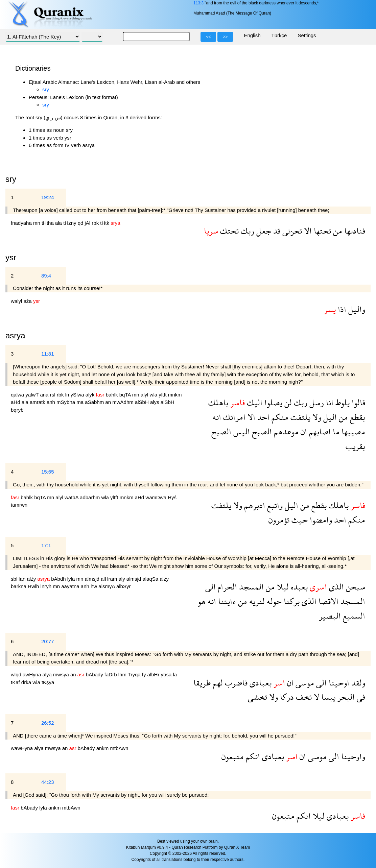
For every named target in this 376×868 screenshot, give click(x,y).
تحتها (321, 231)
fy (145, 674)
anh (52, 402)
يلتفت (299, 417)
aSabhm (95, 402)
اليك (254, 402)
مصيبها (352, 431)
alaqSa (151, 579)
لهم (217, 683)
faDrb (111, 674)
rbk (96, 223)
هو (202, 601)
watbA (72, 497)
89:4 (46, 276)
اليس (241, 431)
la (175, 674)
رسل (316, 402)
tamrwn (19, 505)
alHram (110, 579)
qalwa (18, 395)
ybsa (167, 674)
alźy (32, 579)
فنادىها (354, 231)
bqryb (17, 410)
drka (27, 682)
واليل (356, 309)
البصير (330, 616)
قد (276, 231)
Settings (307, 35)
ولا (316, 417)
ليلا (282, 587)
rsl (53, 395)
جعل (263, 231)
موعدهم (285, 431)
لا (315, 697)
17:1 (46, 545)
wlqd (17, 674)
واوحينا (352, 756)
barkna (19, 586)
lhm (123, 674)
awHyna (32, 674)
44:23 (48, 782)
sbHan (19, 579)
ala (59, 223)
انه (217, 417)
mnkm (175, 395)
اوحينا (338, 683)
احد (262, 417)
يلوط (342, 402)
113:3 (198, 3)
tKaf (16, 682)
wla (154, 395)
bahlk (113, 395)
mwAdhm (124, 402)
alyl (145, 395)
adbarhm (90, 497)
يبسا (327, 697)
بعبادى (260, 683)
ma (81, 402)
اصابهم (319, 431)
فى (360, 697)
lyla (72, 579)
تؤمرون (279, 520)
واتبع (274, 505)
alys (155, 402)
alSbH (143, 402)
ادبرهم (254, 505)
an (109, 402)
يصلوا (272, 402)
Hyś (172, 497)
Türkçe (279, 35)
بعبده (298, 587)
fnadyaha (22, 223)
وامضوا (320, 520)
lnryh (47, 586)
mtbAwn (119, 748)
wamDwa (157, 497)
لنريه (256, 601)
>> (225, 37)
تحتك (228, 231)
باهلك (218, 402)
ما (335, 431)
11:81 (48, 354)
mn (37, 223)
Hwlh (34, 586)
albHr (154, 674)
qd (81, 223)
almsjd (93, 579)
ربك (246, 231)
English (252, 35)
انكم (252, 756)
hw (95, 586)
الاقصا (327, 601)
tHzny (70, 223)
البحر (345, 697)
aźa (28, 301)
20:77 (48, 641)
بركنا (291, 601)
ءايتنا (226, 601)
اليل (329, 417)
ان (303, 431)
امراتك (233, 417)
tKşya (48, 682)
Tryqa (135, 674)
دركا (286, 697)
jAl (88, 223)
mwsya (62, 674)
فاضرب (235, 683)
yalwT (33, 395)
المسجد (250, 587)
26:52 (48, 723)
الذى (335, 587)
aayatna (71, 586)
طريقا (202, 683)
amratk (38, 402)
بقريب (355, 446)
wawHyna (22, 748)
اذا (341, 309)
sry (46, 89)
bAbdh (59, 579)
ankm (103, 748)
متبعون (233, 756)
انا (329, 402)
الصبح (261, 431)
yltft (163, 395)
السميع (353, 616)
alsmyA (107, 586)
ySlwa (78, 395)
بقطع (357, 417)
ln (68, 395)
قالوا (357, 402)
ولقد (357, 683)
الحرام (226, 587)
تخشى (257, 697)
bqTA (126, 395)
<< (208, 37)
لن (287, 402)
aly (123, 579)
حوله (273, 601)
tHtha (48, 223)
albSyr (124, 586)
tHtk (105, 223)
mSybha (66, 402)
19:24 (48, 197)
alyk (91, 395)
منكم (279, 417)
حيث (299, 520)
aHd (16, 402)
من (337, 231)
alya (48, 674)
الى (210, 587)
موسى (304, 683)
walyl (17, 301)
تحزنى (291, 231)
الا (307, 231)
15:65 (48, 472)
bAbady (95, 674)
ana (45, 395)
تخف (303, 697)
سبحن (355, 587)
